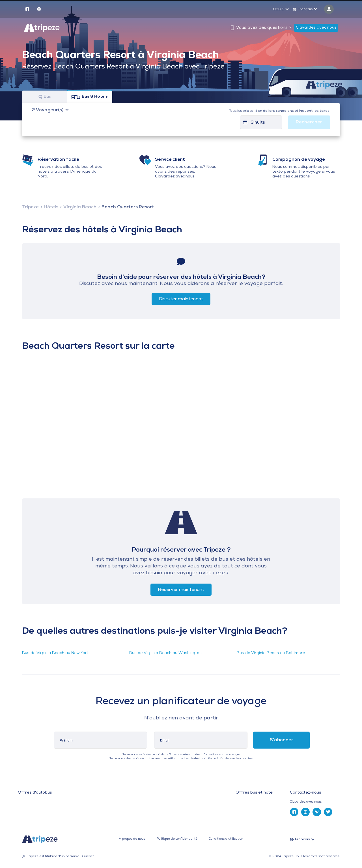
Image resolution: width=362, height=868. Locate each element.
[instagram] (39, 9)
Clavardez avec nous (316, 28)
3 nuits (258, 123)
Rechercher (309, 122)
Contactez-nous (305, 793)
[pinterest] (317, 812)
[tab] (317, 802)
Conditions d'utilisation (226, 839)
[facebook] (27, 9)
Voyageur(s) (48, 110)
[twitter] (328, 812)
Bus (45, 97)
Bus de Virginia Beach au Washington (165, 653)
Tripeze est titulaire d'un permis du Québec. (59, 857)
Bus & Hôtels (90, 97)
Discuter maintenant (181, 299)
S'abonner (282, 740)
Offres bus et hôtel (255, 793)
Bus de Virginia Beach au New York (55, 653)
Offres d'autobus (35, 793)
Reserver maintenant (181, 590)
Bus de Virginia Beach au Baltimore (271, 653)
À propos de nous (132, 839)
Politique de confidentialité (177, 839)
